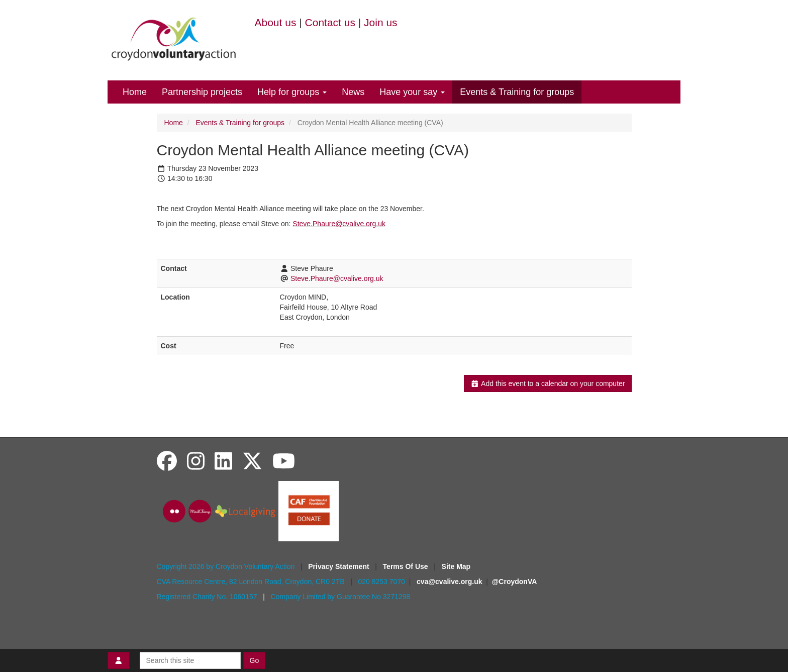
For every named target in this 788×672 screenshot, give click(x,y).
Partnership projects (202, 92)
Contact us (330, 22)
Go (255, 660)
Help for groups (292, 92)
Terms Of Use (407, 566)
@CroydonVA (515, 582)
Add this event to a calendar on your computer (548, 383)
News (353, 92)
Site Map (456, 566)
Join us (381, 22)
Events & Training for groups (517, 92)
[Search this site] (190, 660)
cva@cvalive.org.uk (449, 582)
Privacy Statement (339, 566)
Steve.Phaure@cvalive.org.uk (339, 224)
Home (135, 92)
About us (276, 22)
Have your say (412, 92)
